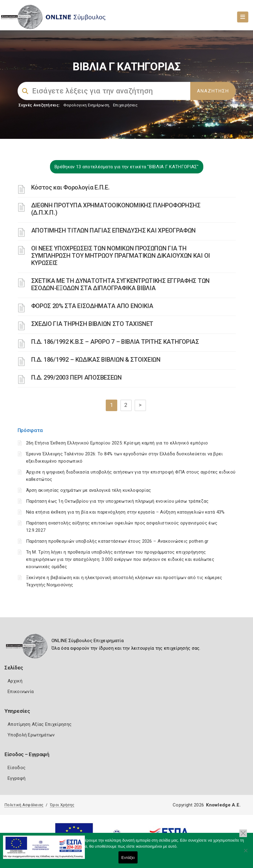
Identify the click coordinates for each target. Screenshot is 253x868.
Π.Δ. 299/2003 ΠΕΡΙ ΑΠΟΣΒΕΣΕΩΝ (77, 377)
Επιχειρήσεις (125, 105)
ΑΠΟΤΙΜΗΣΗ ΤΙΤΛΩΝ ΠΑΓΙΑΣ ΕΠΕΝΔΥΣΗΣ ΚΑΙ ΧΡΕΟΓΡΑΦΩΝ (114, 230)
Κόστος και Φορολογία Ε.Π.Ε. (70, 187)
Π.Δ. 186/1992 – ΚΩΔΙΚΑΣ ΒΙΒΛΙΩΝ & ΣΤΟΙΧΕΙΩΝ (96, 360)
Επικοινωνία (21, 692)
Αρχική (15, 681)
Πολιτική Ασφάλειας (24, 805)
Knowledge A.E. (223, 805)
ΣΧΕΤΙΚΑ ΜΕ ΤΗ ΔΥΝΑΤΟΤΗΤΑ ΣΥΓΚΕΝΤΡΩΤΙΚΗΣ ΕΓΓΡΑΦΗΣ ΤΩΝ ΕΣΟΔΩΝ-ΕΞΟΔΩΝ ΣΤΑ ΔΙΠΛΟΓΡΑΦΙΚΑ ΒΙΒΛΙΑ (120, 284)
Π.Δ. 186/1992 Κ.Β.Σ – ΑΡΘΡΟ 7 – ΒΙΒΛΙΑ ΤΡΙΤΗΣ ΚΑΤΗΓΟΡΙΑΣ (115, 342)
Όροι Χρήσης (62, 805)
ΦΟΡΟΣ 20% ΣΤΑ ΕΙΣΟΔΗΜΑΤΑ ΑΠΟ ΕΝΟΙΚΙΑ (92, 306)
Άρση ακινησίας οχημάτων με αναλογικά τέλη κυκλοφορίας (89, 490)
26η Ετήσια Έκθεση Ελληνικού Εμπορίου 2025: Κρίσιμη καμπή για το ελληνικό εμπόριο (117, 443)
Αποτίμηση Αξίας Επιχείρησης (40, 724)
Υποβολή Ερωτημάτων (31, 735)
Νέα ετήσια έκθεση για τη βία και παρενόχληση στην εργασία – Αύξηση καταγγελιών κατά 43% (125, 512)
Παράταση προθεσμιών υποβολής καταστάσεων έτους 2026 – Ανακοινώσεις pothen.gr (117, 541)
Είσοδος (17, 768)
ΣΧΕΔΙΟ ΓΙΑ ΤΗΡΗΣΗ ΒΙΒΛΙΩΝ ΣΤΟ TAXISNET (92, 324)
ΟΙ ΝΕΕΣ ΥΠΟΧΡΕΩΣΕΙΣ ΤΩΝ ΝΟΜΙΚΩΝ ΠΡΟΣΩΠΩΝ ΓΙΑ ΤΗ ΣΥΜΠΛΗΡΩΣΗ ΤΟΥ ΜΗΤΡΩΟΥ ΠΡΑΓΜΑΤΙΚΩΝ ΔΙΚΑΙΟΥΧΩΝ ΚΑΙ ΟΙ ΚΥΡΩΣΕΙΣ (121, 256)
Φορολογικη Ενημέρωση (86, 105)
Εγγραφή (17, 778)
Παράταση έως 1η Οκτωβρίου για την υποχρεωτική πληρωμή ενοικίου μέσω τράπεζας (117, 501)
